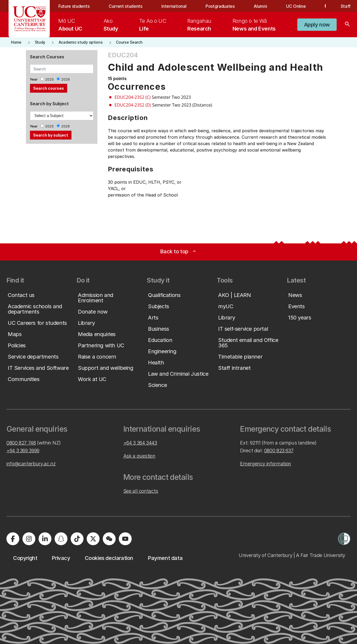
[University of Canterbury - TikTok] (77, 539)
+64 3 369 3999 (23, 451)
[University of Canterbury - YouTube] (125, 539)
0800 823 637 (279, 451)
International (174, 6)
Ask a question (139, 456)
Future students (74, 6)
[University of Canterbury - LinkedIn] (45, 539)
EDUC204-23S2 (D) (133, 105)
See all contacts (141, 491)
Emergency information (265, 464)
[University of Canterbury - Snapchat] (61, 539)
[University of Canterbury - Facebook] (13, 539)
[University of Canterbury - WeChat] (109, 539)
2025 (50, 79)
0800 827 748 (21, 443)
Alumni (260, 6)
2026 (66, 79)
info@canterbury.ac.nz (31, 464)
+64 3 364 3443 (140, 443)
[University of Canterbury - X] (93, 539)
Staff (346, 6)
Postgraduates (220, 6)
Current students (126, 6)
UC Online (296, 6)
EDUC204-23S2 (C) (133, 97)
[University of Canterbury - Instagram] (29, 539)
